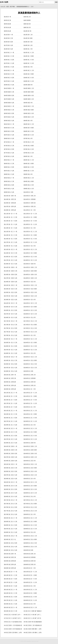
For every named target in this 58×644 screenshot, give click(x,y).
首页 (8, 7)
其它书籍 (12, 7)
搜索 (56, 2)
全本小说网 (4, 2)
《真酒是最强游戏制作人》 (23, 7)
